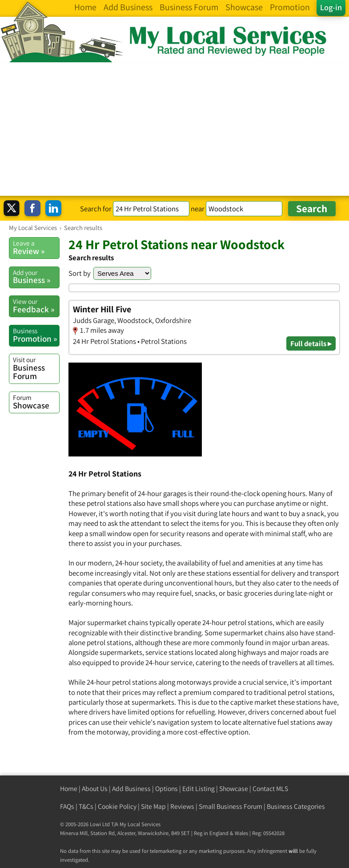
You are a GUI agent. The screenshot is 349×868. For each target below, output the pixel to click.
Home (69, 789)
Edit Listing (199, 789)
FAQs (67, 806)
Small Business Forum (231, 806)
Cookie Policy (117, 806)
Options (166, 789)
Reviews (182, 806)
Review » (36, 247)
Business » (36, 277)
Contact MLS (270, 789)
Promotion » (36, 335)
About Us (95, 789)
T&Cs (86, 806)
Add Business (131, 789)
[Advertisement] (174, 129)
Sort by (80, 273)
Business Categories (296, 806)
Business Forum (36, 368)
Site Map (153, 806)
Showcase (36, 402)
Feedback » (36, 306)
